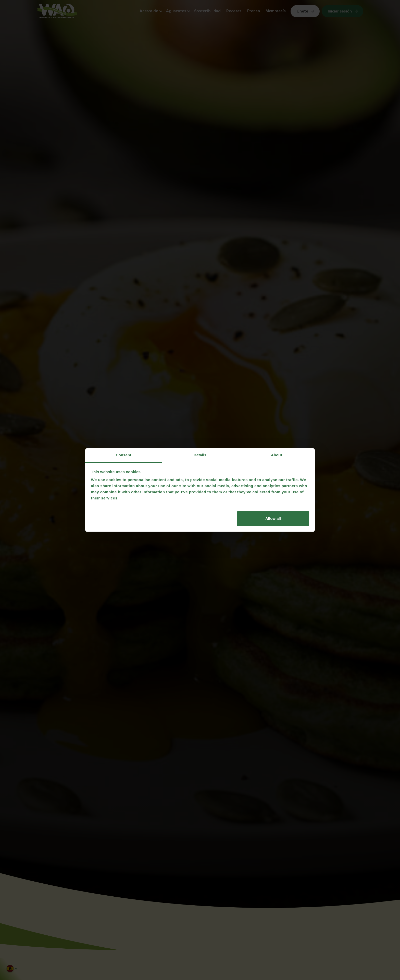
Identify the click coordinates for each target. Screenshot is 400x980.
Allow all (273, 518)
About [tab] (277, 455)
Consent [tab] (124, 455)
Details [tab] (200, 455)
